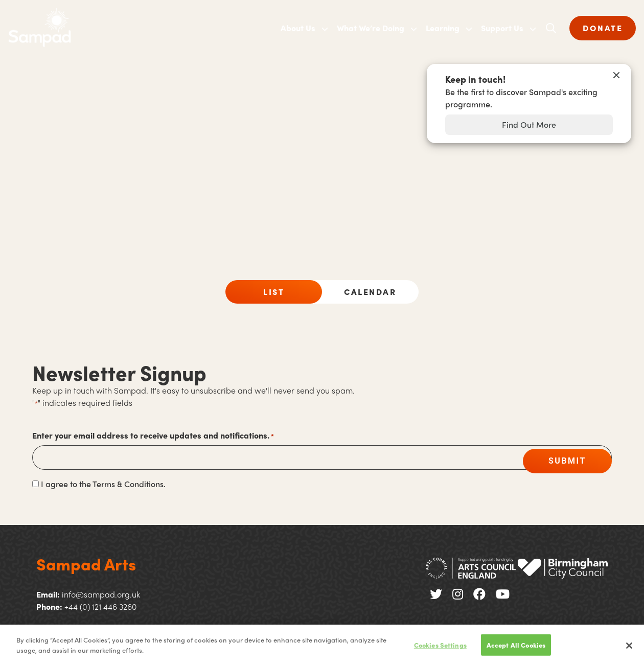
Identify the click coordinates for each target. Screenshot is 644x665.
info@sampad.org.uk (101, 594)
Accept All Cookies (516, 648)
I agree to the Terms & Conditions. (103, 484)
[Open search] (551, 28)
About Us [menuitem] (298, 28)
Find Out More (529, 124)
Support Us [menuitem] (502, 28)
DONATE (603, 28)
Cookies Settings (440, 648)
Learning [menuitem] (443, 28)
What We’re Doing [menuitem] (371, 28)
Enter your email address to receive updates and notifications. (153, 436)
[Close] (629, 649)
